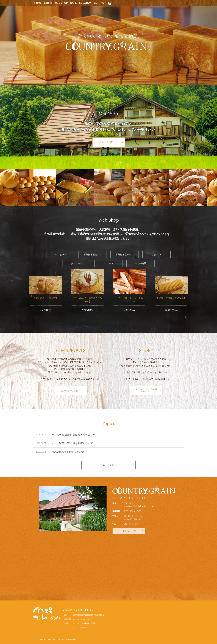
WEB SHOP (61, 3)
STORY (48, 3)
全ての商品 (141, 263)
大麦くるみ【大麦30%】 (46, 298)
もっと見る (108, 465)
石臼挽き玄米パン (124, 255)
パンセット (61, 255)
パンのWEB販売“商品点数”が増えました (74, 435)
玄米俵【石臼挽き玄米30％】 (171, 298)
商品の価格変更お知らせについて (70, 452)
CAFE (73, 3)
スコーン (108, 263)
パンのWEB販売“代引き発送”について (72, 443)
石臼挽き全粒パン (93, 255)
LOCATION (85, 3)
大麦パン (156, 255)
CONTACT (100, 3)
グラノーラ (77, 263)
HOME (38, 3)
